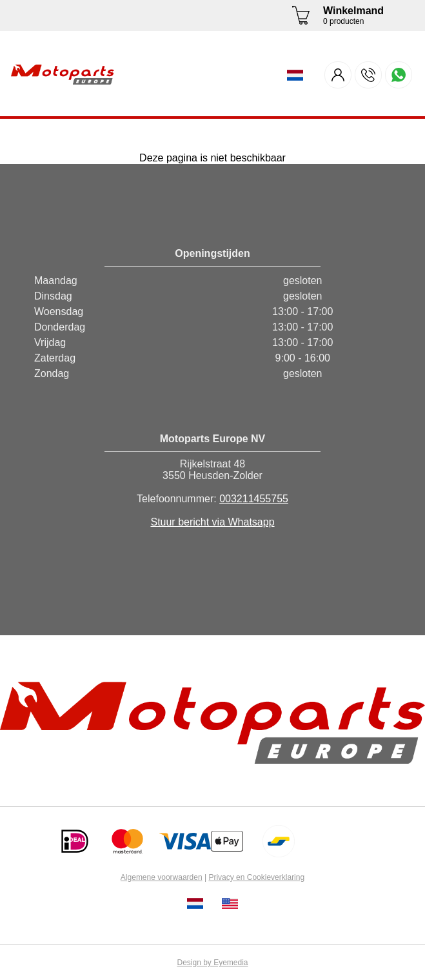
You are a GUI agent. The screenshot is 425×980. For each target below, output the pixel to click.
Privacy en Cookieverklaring (256, 877)
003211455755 (254, 499)
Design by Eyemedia (212, 963)
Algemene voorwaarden (162, 877)
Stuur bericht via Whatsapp (212, 522)
